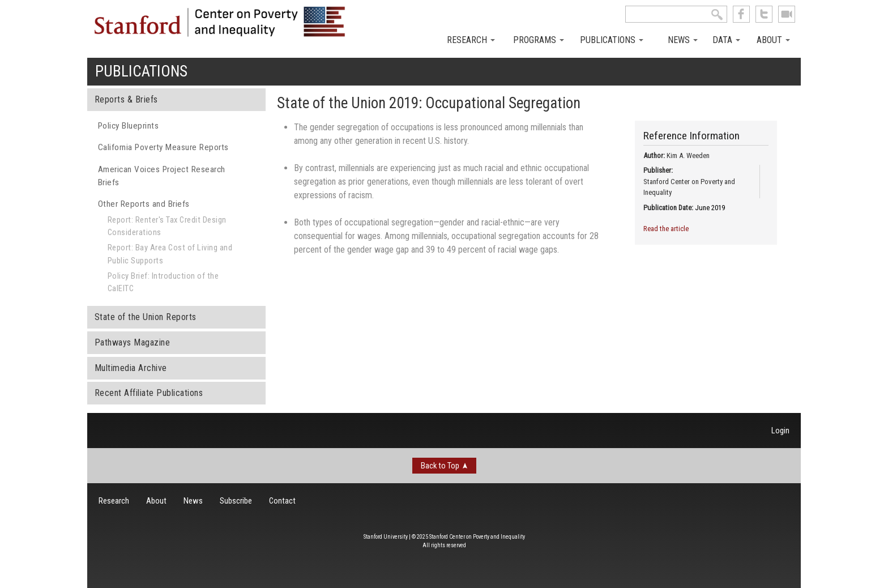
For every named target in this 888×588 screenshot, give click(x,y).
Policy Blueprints (129, 126)
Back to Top (440, 466)
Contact (282, 501)
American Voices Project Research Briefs (162, 176)
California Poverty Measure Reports (163, 147)
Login (780, 431)
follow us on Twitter (764, 14)
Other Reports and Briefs (144, 204)
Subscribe (236, 501)
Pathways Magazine (133, 342)
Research (471, 40)
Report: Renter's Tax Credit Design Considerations (167, 226)
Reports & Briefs (126, 99)
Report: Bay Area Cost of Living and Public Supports (170, 254)
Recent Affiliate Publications (149, 393)
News (683, 40)
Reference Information (691, 136)
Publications (612, 40)
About (773, 40)
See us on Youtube (787, 14)
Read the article (666, 229)
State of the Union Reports (146, 317)
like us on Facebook (741, 14)
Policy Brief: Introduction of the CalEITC (163, 282)
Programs (539, 40)
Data (726, 40)
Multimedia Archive (131, 368)
